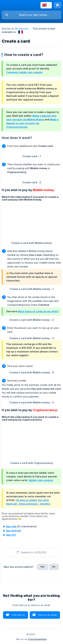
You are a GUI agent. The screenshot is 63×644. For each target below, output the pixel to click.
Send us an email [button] (47, 615)
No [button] (54, 567)
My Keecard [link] (22, 29)
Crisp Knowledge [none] (37, 639)
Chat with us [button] (18, 615)
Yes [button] (42, 567)
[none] (46, 5)
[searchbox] (32, 15)
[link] (21, 32)
